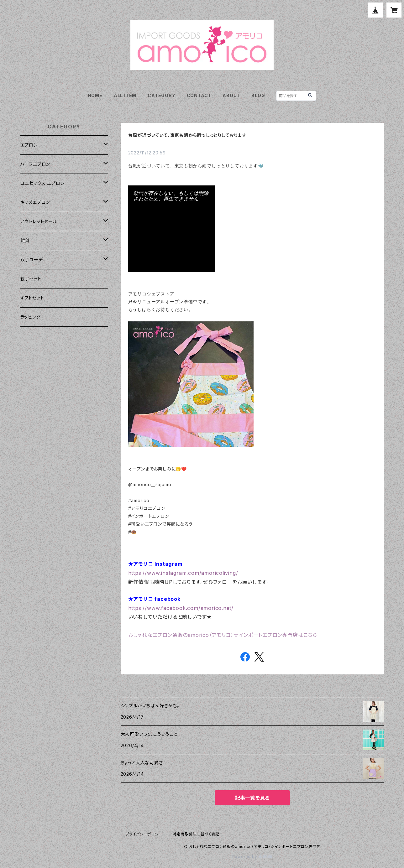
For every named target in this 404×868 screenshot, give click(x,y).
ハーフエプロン (35, 164)
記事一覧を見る (252, 798)
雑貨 (25, 240)
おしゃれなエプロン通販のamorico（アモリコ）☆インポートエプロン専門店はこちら (223, 635)
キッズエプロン (35, 202)
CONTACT (199, 95)
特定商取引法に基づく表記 (196, 834)
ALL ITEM (125, 95)
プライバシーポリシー (144, 834)
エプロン (29, 145)
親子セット (31, 279)
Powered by (252, 857)
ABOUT (231, 95)
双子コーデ (32, 260)
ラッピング (31, 317)
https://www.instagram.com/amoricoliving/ (183, 573)
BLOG (258, 95)
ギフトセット (32, 298)
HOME (95, 95)
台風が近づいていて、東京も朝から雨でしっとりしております (187, 135)
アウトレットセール (39, 221)
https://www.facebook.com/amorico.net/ (181, 608)
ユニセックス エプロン (42, 183)
